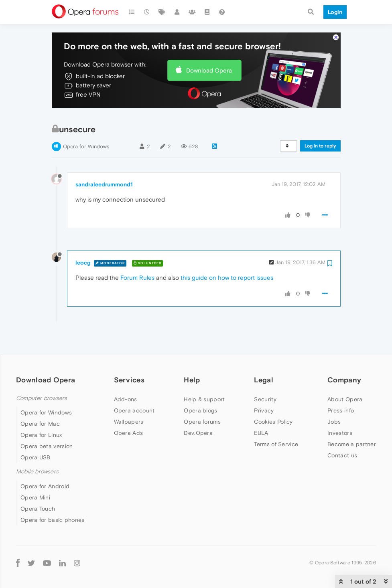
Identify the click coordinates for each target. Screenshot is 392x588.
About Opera (345, 376)
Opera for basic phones (53, 497)
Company (344, 357)
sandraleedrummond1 (104, 161)
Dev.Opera (198, 410)
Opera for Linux (41, 412)
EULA (261, 410)
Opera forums (202, 398)
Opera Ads (129, 410)
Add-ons (126, 376)
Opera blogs (200, 387)
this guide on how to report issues (227, 255)
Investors (340, 410)
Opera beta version (47, 423)
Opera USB (36, 434)
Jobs (334, 398)
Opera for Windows (86, 123)
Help (192, 357)
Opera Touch (38, 485)
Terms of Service (276, 421)
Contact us (342, 432)
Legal (264, 357)
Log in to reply (320, 123)
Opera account (134, 387)
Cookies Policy (273, 398)
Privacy (264, 387)
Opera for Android (45, 463)
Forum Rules (137, 255)
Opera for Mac (40, 401)
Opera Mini (35, 474)
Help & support (204, 376)
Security (265, 376)
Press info (341, 387)
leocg (83, 240)
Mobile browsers (37, 449)
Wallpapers (129, 398)
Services (129, 357)
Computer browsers (42, 375)
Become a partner (352, 421)
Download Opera (209, 47)
